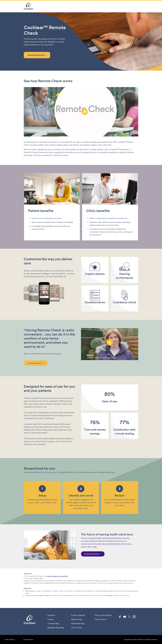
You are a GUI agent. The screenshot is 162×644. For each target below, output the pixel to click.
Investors (51, 615)
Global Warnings (78, 624)
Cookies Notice (28, 639)
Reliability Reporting (56, 628)
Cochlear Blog (53, 624)
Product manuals (78, 615)
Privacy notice (100, 619)
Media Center (77, 619)
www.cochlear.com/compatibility (58, 576)
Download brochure (36, 55)
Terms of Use (76, 628)
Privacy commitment (103, 615)
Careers (51, 619)
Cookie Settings (9, 639)
